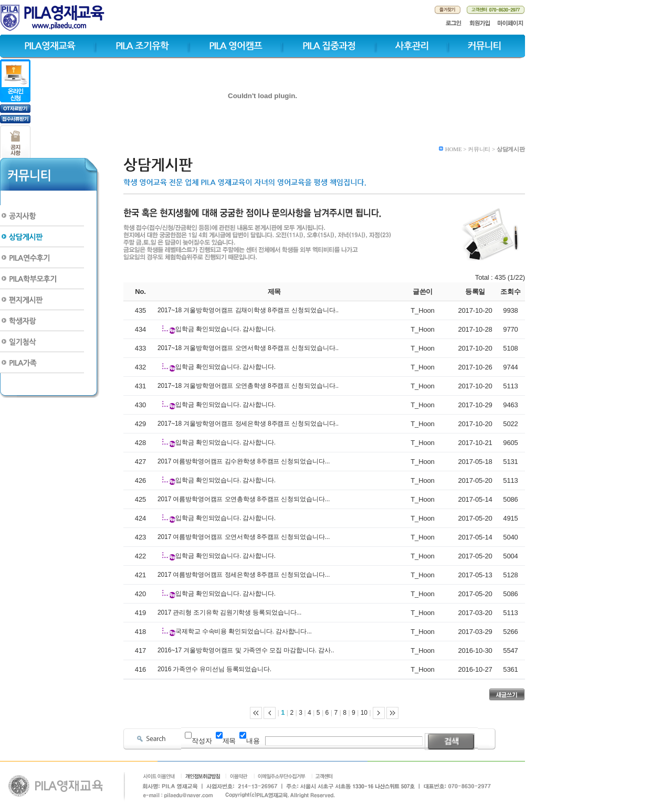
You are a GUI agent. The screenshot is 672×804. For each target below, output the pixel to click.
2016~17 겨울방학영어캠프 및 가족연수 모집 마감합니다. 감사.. (246, 650)
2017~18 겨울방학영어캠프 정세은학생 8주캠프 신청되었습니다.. (248, 424)
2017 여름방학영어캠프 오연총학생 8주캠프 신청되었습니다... (244, 499)
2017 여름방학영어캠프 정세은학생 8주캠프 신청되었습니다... (244, 575)
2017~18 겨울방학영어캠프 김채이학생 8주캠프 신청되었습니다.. (248, 310)
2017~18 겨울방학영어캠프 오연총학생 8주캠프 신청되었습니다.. (248, 386)
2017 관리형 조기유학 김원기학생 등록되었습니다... (229, 612)
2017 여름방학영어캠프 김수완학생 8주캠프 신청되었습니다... (244, 461)
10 (364, 713)
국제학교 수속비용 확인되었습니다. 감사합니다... (244, 631)
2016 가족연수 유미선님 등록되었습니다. (214, 669)
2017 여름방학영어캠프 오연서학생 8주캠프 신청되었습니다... (244, 537)
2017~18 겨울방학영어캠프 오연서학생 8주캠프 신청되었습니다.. (248, 348)
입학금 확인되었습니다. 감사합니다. (225, 329)
